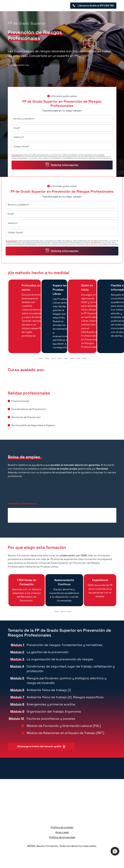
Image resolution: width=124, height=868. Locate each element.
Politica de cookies (62, 827)
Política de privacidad (62, 837)
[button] (115, 851)
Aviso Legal (62, 832)
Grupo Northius (17, 155)
